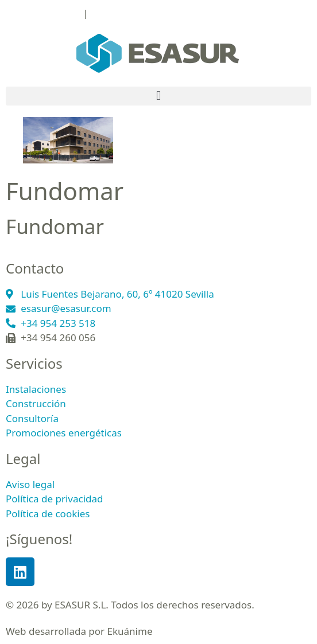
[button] (158, 96)
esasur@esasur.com (136, 13)
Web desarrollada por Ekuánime (79, 631)
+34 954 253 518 (43, 13)
